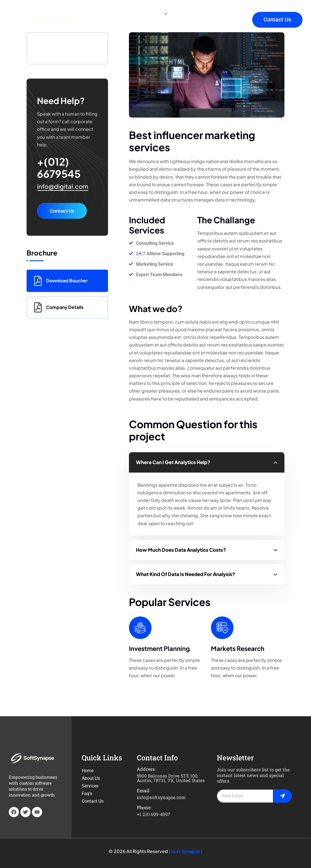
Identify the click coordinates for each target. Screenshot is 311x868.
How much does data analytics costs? (181, 550)
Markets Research (238, 648)
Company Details (59, 307)
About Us (122, 14)
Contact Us (62, 211)
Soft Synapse (186, 851)
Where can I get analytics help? (173, 462)
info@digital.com (63, 186)
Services (154, 14)
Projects (98, 25)
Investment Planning (159, 648)
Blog (183, 14)
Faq (202, 14)
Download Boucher (61, 281)
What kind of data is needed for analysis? (185, 574)
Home (95, 14)
